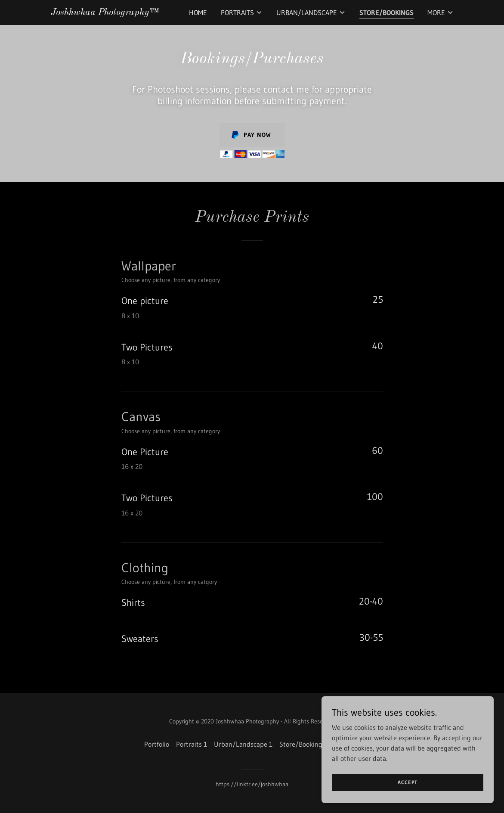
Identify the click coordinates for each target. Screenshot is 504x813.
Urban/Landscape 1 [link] (243, 744)
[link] (104, 12)
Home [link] (198, 12)
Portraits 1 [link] (192, 744)
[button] (242, 12)
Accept (408, 782)
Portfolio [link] (157, 744)
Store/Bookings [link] (387, 12)
